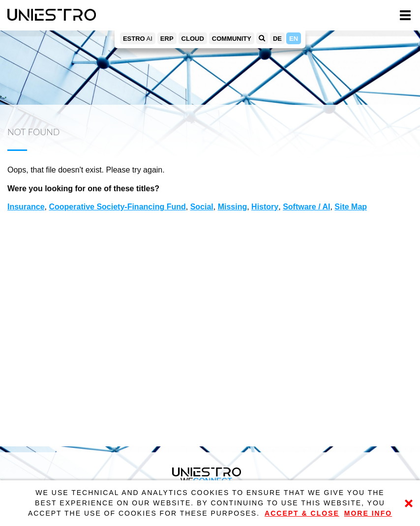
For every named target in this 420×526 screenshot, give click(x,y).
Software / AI (306, 207)
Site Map (351, 207)
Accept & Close (302, 513)
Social (202, 207)
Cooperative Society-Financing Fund (117, 207)
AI (138, 39)
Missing (233, 207)
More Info (368, 513)
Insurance (26, 207)
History (265, 207)
